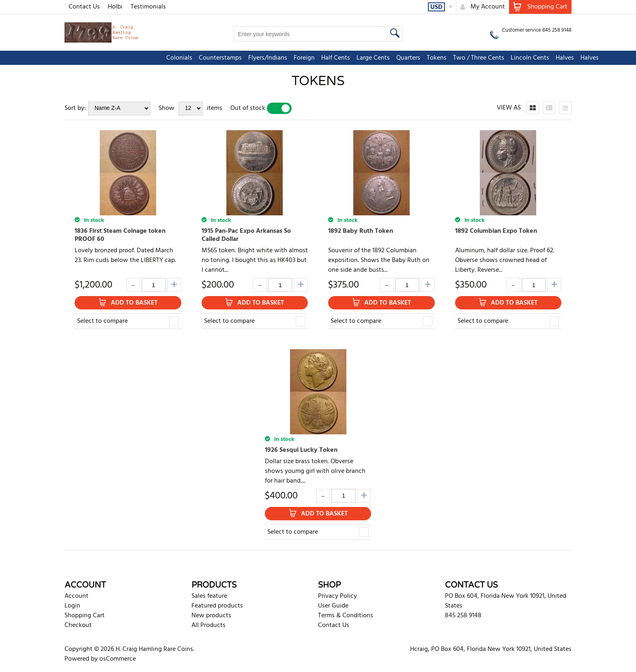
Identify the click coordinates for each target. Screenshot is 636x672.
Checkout (78, 625)
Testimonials (148, 7)
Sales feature (209, 596)
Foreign (240, 58)
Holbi (115, 7)
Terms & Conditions (346, 616)
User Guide (333, 606)
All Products (208, 625)
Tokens (372, 58)
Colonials (115, 58)
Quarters (344, 58)
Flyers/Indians (203, 58)
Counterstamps (156, 58)
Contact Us (84, 7)
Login (72, 606)
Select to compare (102, 321)
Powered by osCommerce (100, 659)
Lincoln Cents (465, 58)
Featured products (217, 606)
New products (211, 616)
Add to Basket (134, 303)
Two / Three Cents (414, 58)
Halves (500, 58)
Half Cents (271, 58)
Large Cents (309, 58)
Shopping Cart (85, 616)
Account (76, 596)
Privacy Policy (337, 596)
